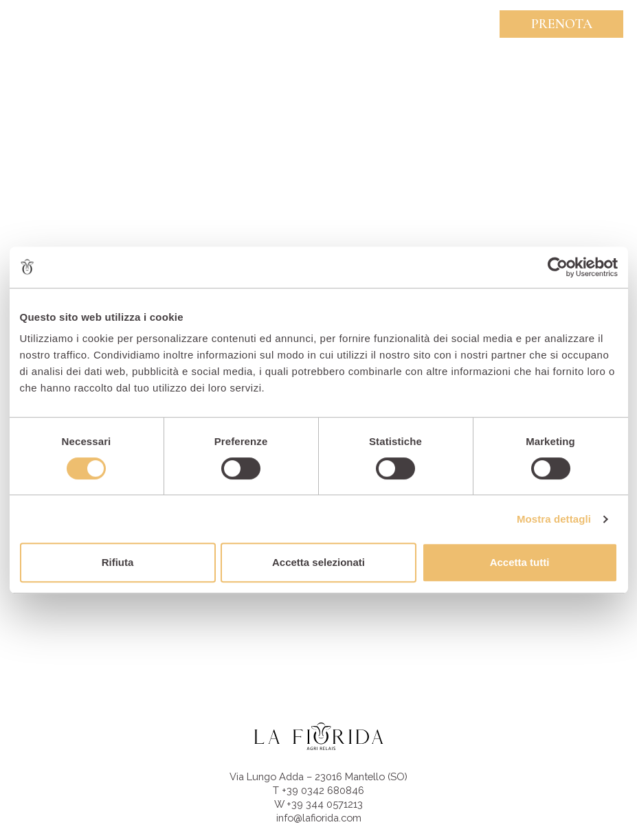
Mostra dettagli (554, 519)
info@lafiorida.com (319, 818)
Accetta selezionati (318, 562)
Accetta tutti (520, 562)
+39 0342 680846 (323, 790)
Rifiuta (118, 562)
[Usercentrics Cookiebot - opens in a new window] (558, 267)
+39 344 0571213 (325, 804)
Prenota (562, 24)
